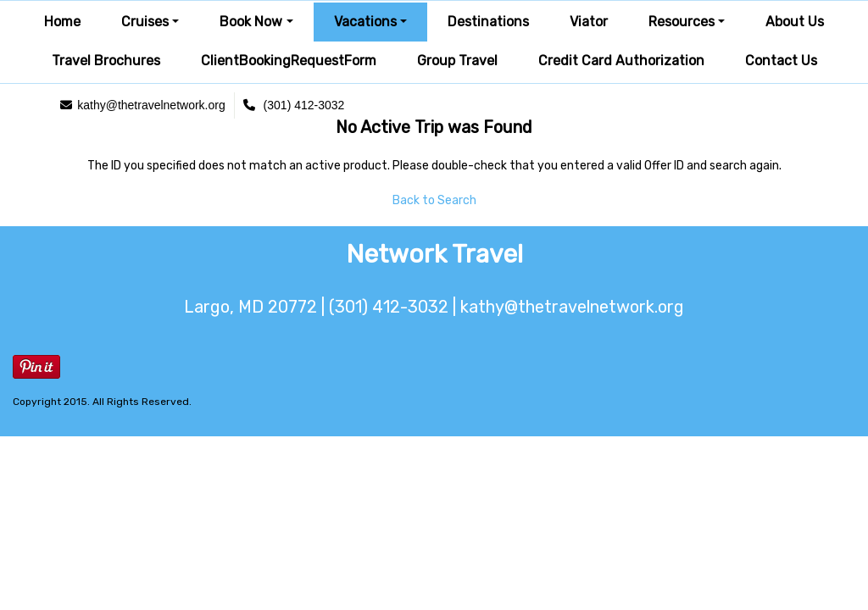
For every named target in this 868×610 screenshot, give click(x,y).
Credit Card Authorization (621, 61)
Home (62, 22)
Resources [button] (682, 22)
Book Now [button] (251, 22)
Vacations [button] (365, 22)
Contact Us (781, 61)
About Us (795, 22)
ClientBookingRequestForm (289, 61)
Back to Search (434, 200)
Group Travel (457, 61)
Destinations (488, 22)
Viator (589, 22)
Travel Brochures (106, 61)
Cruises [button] (145, 22)
